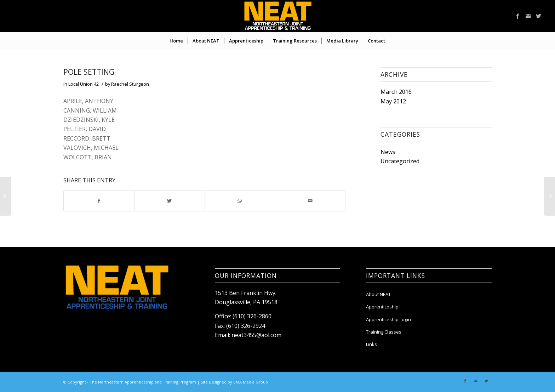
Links (371, 344)
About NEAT (378, 294)
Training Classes (384, 332)
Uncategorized (400, 161)
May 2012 (393, 101)
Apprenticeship (382, 307)
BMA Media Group (251, 382)
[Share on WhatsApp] (240, 201)
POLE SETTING (89, 72)
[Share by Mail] (310, 201)
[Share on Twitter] (170, 201)
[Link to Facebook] (517, 16)
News (388, 152)
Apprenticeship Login (388, 319)
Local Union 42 (84, 84)
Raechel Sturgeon (130, 84)
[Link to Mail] (528, 16)
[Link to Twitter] (539, 16)
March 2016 (396, 92)
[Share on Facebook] (99, 201)
